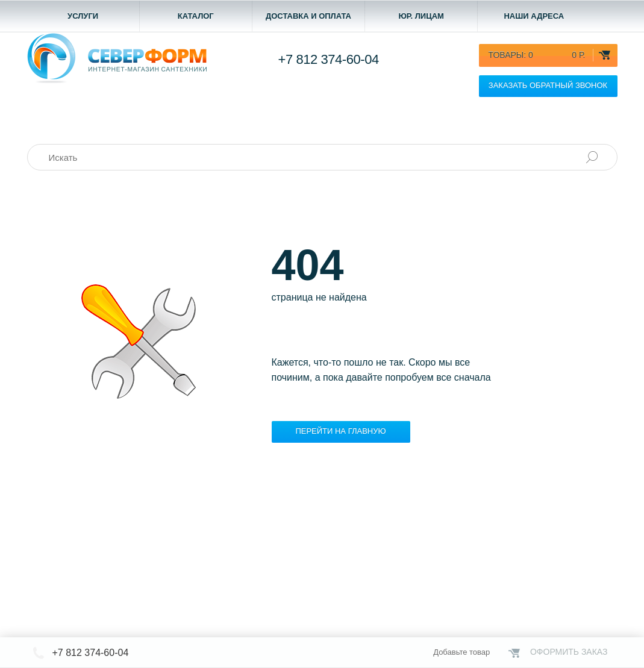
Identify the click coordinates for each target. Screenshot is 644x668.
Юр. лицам (421, 16)
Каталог (196, 16)
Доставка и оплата (308, 16)
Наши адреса (534, 16)
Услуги (83, 16)
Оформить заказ (569, 652)
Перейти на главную (340, 431)
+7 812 (329, 59)
